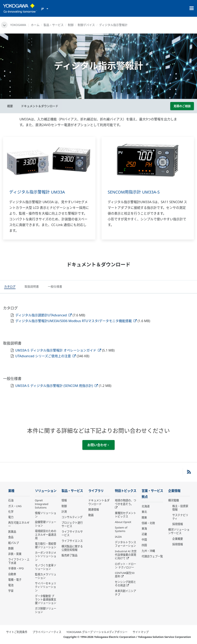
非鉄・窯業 (15, 554)
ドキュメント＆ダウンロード (99, 502)
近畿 (144, 534)
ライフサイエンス (72, 541)
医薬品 (12, 532)
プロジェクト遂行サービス (72, 524)
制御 (71, 25)
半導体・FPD (16, 568)
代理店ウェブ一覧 (152, 556)
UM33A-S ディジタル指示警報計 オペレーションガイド (58, 350)
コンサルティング (72, 517)
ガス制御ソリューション (46, 610)
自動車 (12, 574)
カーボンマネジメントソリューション (46, 556)
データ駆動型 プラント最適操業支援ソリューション (46, 599)
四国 (144, 545)
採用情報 (178, 524)
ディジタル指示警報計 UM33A (37, 192)
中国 (144, 540)
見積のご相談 (182, 106)
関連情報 (94, 510)
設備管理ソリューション (46, 524)
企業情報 (174, 491)
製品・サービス (54, 25)
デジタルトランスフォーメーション (125, 544)
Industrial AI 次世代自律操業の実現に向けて (126, 555)
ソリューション (46, 491)
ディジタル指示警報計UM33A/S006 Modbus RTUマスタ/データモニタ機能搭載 (76, 321)
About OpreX (123, 522)
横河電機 (173, 500)
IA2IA (118, 537)
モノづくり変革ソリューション (46, 567)
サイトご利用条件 (17, 632)
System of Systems (121, 529)
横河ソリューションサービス (179, 531)
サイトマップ (141, 632)
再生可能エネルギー (19, 524)
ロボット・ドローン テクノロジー (125, 566)
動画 (91, 515)
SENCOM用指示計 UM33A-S (134, 192)
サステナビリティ (180, 517)
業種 (11, 491)
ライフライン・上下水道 (19, 561)
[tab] (10, 287)
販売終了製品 (69, 555)
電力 (11, 517)
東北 (144, 512)
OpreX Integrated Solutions (42, 504)
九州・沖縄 (148, 551)
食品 (11, 537)
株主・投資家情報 (180, 508)
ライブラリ (96, 491)
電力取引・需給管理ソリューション (46, 545)
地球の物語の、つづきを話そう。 (125, 502)
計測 (64, 512)
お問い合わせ (98, 445)
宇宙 (11, 591)
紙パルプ (13, 543)
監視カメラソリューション (46, 576)
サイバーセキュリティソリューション (46, 587)
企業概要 (178, 539)
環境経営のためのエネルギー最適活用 (46, 534)
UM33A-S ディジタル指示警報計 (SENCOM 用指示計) (57, 386)
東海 (144, 529)
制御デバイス (86, 25)
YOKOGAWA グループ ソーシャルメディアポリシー (97, 632)
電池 (11, 585)
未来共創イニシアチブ (125, 593)
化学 (11, 512)
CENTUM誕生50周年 (125, 575)
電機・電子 (15, 580)
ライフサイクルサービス (72, 533)
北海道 (146, 506)
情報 (64, 500)
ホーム (35, 25)
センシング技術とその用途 (125, 584)
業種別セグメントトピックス (125, 515)
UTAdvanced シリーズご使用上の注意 (46, 356)
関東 (144, 517)
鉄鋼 (11, 548)
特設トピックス (126, 491)
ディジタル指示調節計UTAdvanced (44, 315)
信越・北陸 (148, 523)
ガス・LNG (15, 506)
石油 (11, 500)
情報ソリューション (46, 515)
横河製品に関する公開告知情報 (72, 548)
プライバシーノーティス (47, 632)
